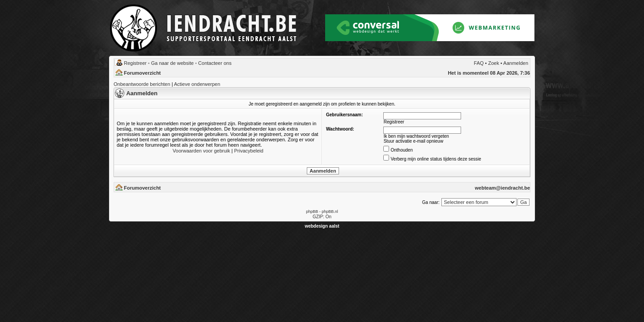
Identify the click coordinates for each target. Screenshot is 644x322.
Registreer (135, 63)
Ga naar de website (172, 63)
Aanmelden (516, 63)
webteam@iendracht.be (502, 188)
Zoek (494, 63)
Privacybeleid (248, 151)
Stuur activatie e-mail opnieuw (413, 141)
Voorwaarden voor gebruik (201, 151)
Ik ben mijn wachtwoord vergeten (416, 136)
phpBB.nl (330, 212)
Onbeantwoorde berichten (142, 84)
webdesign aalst (322, 226)
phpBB (312, 212)
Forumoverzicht (142, 73)
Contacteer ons (215, 63)
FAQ (479, 63)
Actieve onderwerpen (197, 84)
